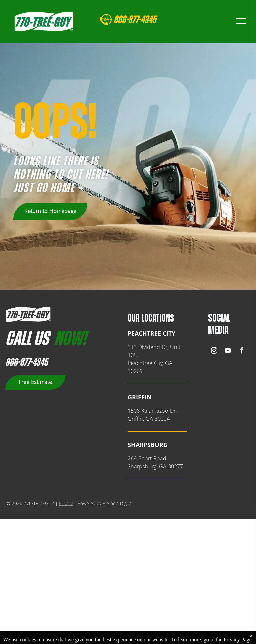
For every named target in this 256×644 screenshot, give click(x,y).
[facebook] (241, 351)
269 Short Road (147, 459)
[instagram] (214, 351)
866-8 (123, 20)
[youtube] (228, 351)
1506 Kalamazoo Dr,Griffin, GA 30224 (152, 415)
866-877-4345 (26, 362)
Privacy (66, 504)
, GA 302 (167, 467)
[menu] (241, 21)
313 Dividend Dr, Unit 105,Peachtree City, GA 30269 (154, 359)
